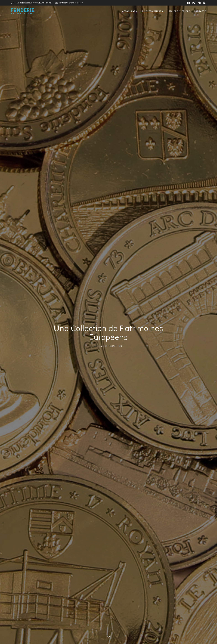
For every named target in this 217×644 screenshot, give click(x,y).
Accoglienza (130, 11)
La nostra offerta (152, 11)
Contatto (200, 11)
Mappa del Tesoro (180, 11)
